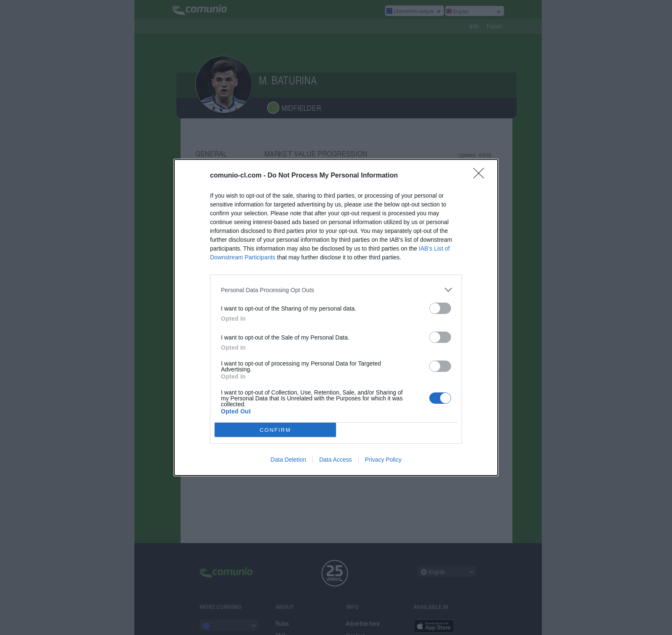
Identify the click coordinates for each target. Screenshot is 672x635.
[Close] (481, 176)
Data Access (336, 460)
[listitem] (336, 290)
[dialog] (336, 317)
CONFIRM (275, 430)
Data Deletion (288, 460)
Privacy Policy (383, 460)
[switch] (440, 308)
